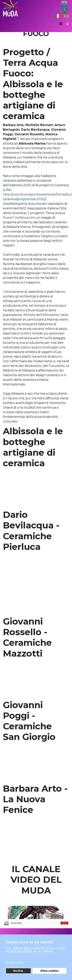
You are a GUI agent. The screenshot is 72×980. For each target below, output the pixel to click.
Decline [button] (18, 971)
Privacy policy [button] (15, 962)
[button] (36, 957)
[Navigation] (61, 24)
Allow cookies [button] (49, 971)
